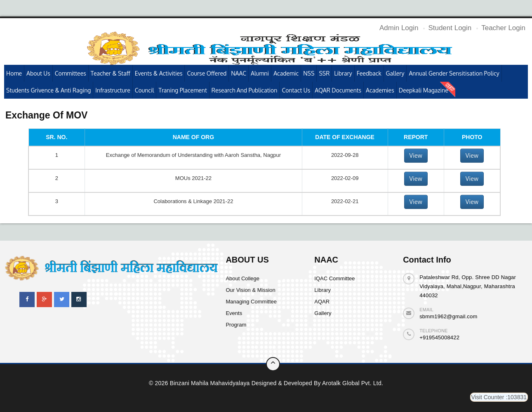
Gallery (395, 73)
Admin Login (399, 28)
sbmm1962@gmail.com (448, 316)
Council (145, 90)
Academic (286, 73)
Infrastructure (113, 90)
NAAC (239, 73)
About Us (38, 73)
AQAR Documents (338, 90)
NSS (309, 73)
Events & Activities (159, 73)
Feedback (369, 73)
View (416, 155)
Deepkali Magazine (424, 90)
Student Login (450, 28)
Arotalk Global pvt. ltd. (353, 383)
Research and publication (245, 90)
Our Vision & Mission (250, 290)
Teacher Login (503, 28)
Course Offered (207, 73)
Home (14, 73)
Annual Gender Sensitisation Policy (454, 73)
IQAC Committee (334, 278)
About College (242, 278)
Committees (71, 73)
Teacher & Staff (111, 73)
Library (343, 73)
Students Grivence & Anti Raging (48, 90)
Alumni (260, 73)
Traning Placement (182, 90)
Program (236, 325)
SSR (324, 73)
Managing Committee (251, 302)
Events (234, 313)
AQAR (322, 302)
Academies (380, 90)
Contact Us (296, 90)
